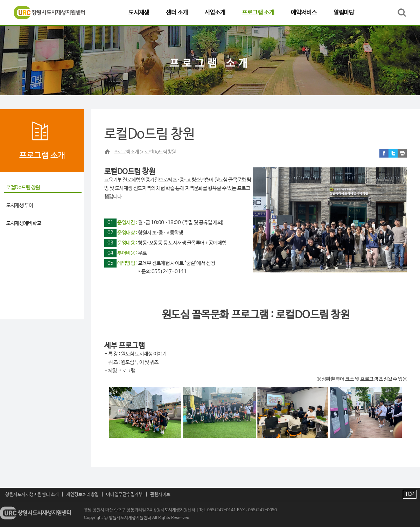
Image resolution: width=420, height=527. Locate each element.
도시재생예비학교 (23, 223)
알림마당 (344, 13)
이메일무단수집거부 (124, 495)
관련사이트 (160, 495)
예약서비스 (304, 13)
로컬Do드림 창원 (23, 188)
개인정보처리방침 (82, 495)
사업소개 (215, 13)
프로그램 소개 (258, 13)
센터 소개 (177, 13)
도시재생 (139, 13)
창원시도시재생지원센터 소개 (32, 495)
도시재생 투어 (20, 205)
